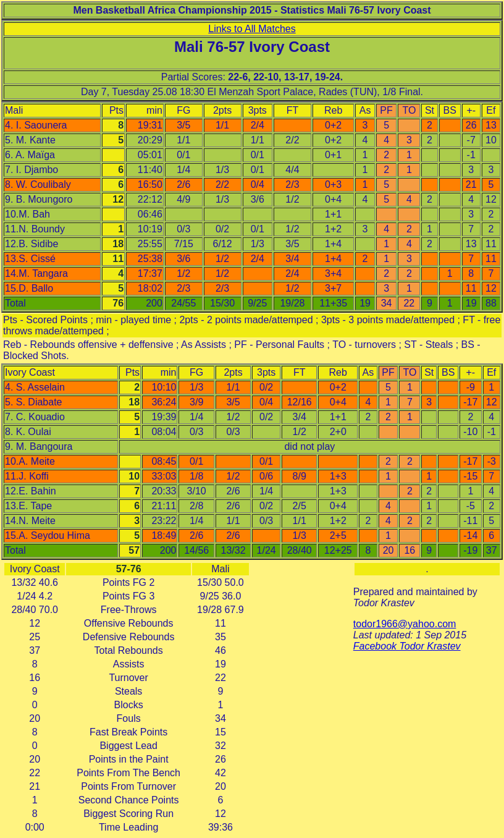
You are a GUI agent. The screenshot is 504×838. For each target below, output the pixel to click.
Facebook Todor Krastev (407, 646)
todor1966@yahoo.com (405, 624)
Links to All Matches (252, 29)
